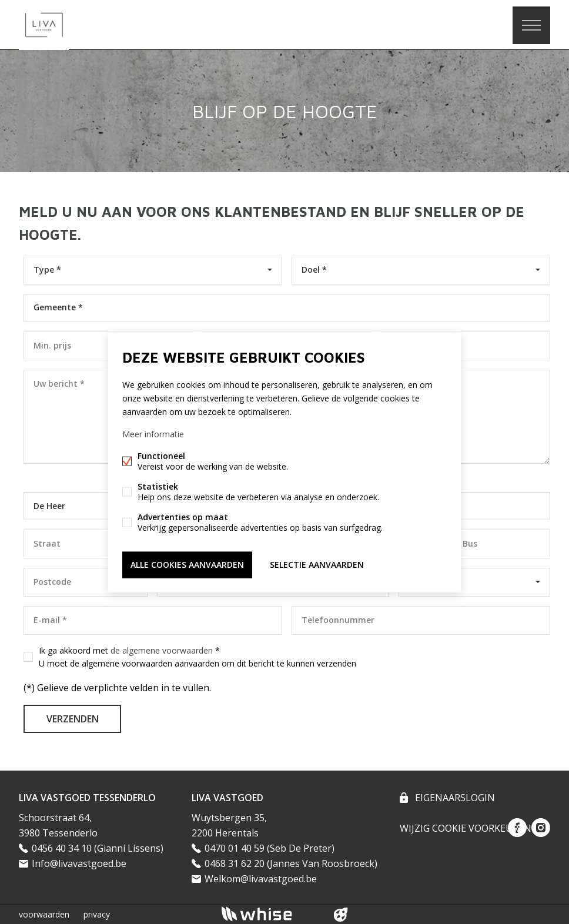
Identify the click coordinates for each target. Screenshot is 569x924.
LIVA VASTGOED (227, 798)
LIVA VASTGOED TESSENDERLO (87, 798)
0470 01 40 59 (235, 848)
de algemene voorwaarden (162, 650)
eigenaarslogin (454, 798)
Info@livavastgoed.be (79, 863)
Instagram (541, 828)
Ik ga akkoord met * (198, 657)
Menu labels (531, 25)
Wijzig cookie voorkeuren (466, 828)
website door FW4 (341, 915)
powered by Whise (271, 914)
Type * (47, 269)
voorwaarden (44, 914)
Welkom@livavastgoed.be (261, 879)
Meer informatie (153, 434)
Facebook (517, 828)
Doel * (314, 269)
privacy (97, 914)
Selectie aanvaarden (317, 565)
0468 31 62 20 (235, 863)
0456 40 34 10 (62, 848)
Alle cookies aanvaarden (187, 565)
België (421, 582)
